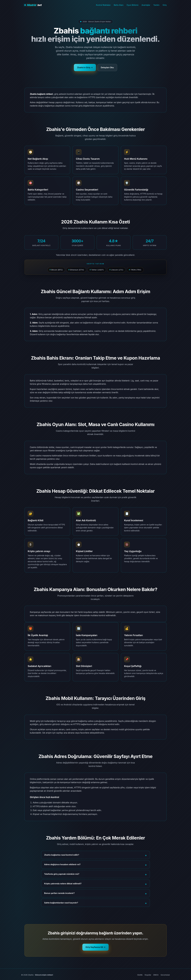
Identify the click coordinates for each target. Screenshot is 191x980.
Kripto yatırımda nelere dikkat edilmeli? (63, 884)
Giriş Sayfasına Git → (96, 947)
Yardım (156, 5)
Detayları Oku (107, 67)
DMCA (156, 975)
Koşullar (148, 975)
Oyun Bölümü (132, 5)
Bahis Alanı (119, 5)
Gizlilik (140, 975)
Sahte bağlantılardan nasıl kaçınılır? (61, 903)
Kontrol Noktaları (103, 5)
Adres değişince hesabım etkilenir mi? (62, 864)
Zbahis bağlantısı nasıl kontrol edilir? (62, 855)
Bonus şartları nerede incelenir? (59, 893)
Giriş (165, 5)
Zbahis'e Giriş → (85, 67)
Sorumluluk (165, 975)
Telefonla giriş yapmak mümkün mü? (62, 874)
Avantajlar (146, 5)
